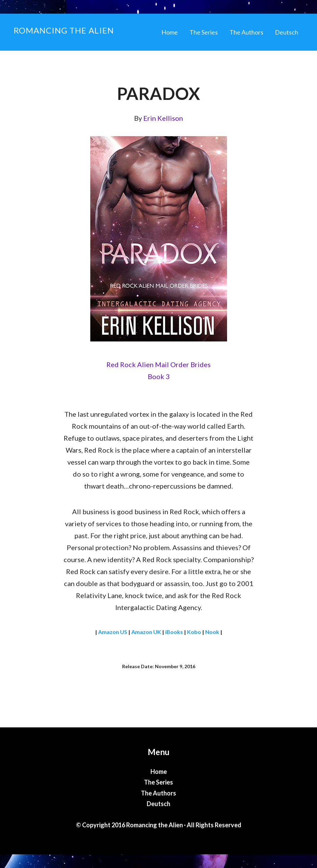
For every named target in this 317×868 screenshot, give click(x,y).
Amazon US (113, 632)
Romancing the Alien (64, 30)
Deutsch (158, 804)
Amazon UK (146, 632)
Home (159, 772)
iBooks (174, 632)
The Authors (158, 793)
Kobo (194, 632)
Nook (212, 632)
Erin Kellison (163, 118)
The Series (158, 782)
